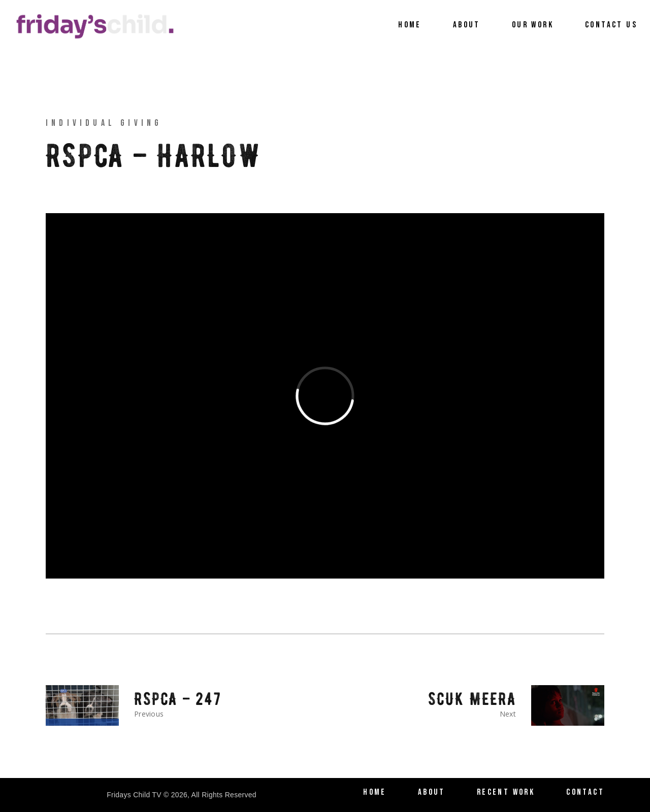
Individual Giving (104, 123)
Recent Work (506, 792)
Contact (585, 792)
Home (375, 792)
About (432, 792)
